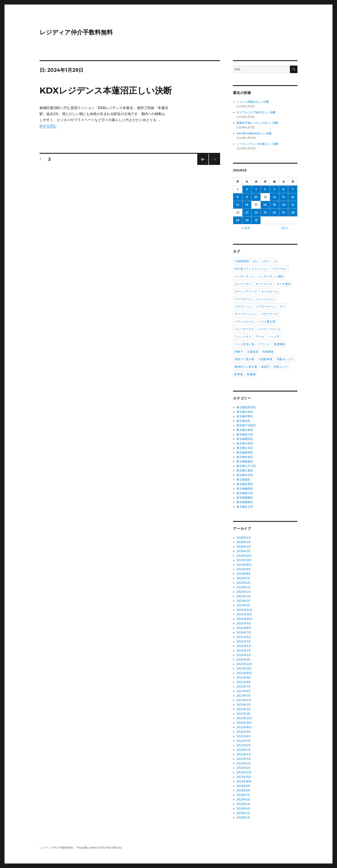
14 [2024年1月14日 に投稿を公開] (293, 197)
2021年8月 (243, 790)
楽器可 (265, 367)
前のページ (201, 165)
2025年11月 (244, 560)
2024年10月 (244, 619)
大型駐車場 (265, 359)
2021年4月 (244, 809)
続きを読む (48, 126)
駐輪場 (251, 374)
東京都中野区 (245, 416)
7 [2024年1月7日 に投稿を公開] (293, 189)
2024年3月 (244, 651)
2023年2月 (244, 709)
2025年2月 (244, 601)
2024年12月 (244, 610)
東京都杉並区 (245, 457)
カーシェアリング (246, 291)
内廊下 (239, 352)
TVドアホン (280, 269)
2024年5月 (244, 641)
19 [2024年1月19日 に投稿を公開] (274, 205)
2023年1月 (243, 714)
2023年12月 (244, 664)
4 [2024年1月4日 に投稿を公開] (265, 189)
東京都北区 (243, 421)
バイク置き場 (267, 321)
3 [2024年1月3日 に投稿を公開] (256, 189)
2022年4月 (244, 754)
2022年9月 (244, 732)
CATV (265, 261)
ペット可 (274, 336)
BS (255, 261)
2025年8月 (244, 574)
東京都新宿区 (245, 452)
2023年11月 (244, 669)
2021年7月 (243, 795)
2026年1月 (243, 551)
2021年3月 (243, 813)
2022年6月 (244, 745)
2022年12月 (244, 718)
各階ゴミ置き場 (244, 359)
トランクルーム (244, 321)
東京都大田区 (245, 443)
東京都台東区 (245, 430)
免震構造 (279, 344)
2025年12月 (244, 556)
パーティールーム (270, 329)
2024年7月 (244, 632)
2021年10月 (244, 781)
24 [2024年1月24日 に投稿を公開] (256, 213)
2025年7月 (243, 578)
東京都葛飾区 (245, 498)
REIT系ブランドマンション (251, 269)
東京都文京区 (245, 448)
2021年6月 (243, 800)
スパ (282, 306)
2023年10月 (244, 673)
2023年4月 (244, 700)
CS (275, 261)
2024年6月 (244, 637)
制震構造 (268, 352)
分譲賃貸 (253, 352)
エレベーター (243, 284)
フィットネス (243, 336)
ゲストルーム (243, 299)
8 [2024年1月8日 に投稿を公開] (238, 197)
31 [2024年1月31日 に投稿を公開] (256, 220)
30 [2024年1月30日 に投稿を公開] (247, 220)
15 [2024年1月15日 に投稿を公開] (238, 205)
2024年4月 (244, 646)
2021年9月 (243, 786)
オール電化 (284, 284)
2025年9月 (244, 569)
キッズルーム (270, 291)
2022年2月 (244, 763)
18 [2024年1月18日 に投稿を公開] (265, 205)
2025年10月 (244, 565)
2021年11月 (244, 777)
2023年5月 (244, 696)
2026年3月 (244, 542)
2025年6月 (244, 583)
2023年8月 (244, 682)
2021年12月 (244, 772)
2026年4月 (244, 538)
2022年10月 (244, 727)
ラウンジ (264, 344)
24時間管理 (242, 261)
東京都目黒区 (245, 484)
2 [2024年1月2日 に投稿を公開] (247, 189)
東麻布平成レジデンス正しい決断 (257, 123)
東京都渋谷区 (245, 475)
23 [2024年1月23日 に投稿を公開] (247, 213)
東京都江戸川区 (246, 466)
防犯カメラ (281, 367)
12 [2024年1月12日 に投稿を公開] (274, 197)
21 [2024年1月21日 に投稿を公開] (293, 205)
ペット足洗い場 (244, 344)
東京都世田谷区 (246, 407)
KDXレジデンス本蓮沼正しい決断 (106, 90)
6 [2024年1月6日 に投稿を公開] (284, 189)
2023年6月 (244, 691)
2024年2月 (244, 655)
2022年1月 (243, 768)
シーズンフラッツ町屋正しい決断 (257, 144)
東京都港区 (243, 480)
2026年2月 (244, 547)
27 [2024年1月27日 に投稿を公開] (283, 213)
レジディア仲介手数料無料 (76, 32)
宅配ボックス (285, 359)
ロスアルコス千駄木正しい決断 (256, 112)
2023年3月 (244, 705)
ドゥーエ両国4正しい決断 (253, 102)
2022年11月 (244, 723)
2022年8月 (244, 736)
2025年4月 (244, 592)
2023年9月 (244, 678)
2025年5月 (243, 587)
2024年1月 (244, 660)
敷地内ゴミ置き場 (246, 367)
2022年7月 (244, 741)
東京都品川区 (245, 434)
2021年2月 (243, 818)
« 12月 (246, 228)
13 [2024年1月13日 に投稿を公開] (284, 197)
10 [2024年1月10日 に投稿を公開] (256, 197)
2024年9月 (244, 623)
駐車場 (239, 374)
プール (260, 336)
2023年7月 (244, 687)
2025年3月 (244, 596)
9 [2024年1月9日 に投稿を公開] (247, 197)
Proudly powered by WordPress (99, 848)
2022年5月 (244, 750)
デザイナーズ (270, 314)
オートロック (264, 284)
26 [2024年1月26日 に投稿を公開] (274, 213)
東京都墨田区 (245, 439)
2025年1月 (243, 605)
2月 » (285, 228)
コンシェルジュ (265, 299)
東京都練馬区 (245, 489)
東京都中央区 (245, 412)
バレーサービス (244, 329)
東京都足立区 (245, 507)
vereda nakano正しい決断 (254, 133)
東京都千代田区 (246, 425)
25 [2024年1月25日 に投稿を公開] (265, 213)
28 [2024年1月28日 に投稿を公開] (293, 213)
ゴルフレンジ (243, 306)
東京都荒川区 (245, 493)
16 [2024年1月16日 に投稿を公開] (247, 205)
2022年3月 (244, 759)
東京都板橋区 (245, 462)
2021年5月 (243, 804)
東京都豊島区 (245, 502)
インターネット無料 (271, 276)
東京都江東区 (245, 471)
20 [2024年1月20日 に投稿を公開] (284, 205)
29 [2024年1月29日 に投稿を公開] (238, 220)
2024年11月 (244, 614)
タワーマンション (246, 314)
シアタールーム (265, 306)
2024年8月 (244, 628)
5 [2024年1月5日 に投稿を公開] (274, 189)
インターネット (244, 276)
